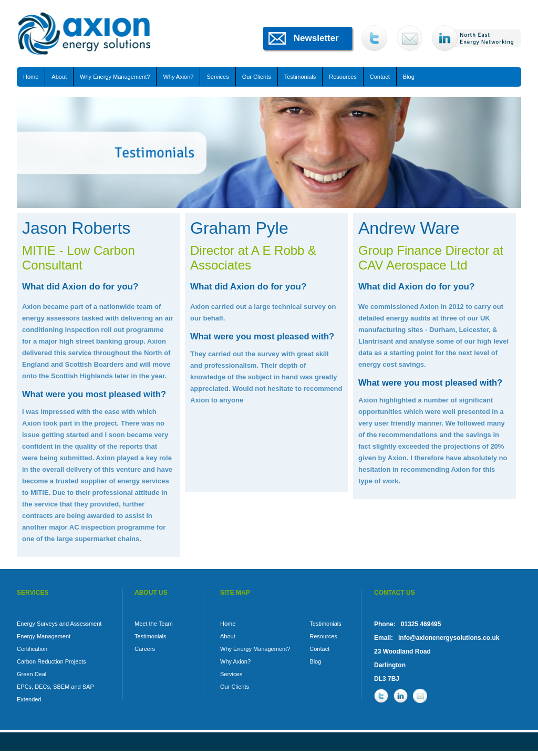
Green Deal (32, 674)
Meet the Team (154, 624)
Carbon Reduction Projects (51, 661)
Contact (380, 77)
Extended (29, 699)
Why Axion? (178, 77)
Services (218, 77)
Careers (145, 649)
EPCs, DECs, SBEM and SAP (55, 687)
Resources (343, 77)
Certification (32, 649)
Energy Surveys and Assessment (59, 624)
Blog (409, 77)
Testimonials (300, 77)
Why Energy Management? (115, 77)
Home (31, 77)
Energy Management (44, 636)
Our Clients (257, 77)
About (59, 77)
